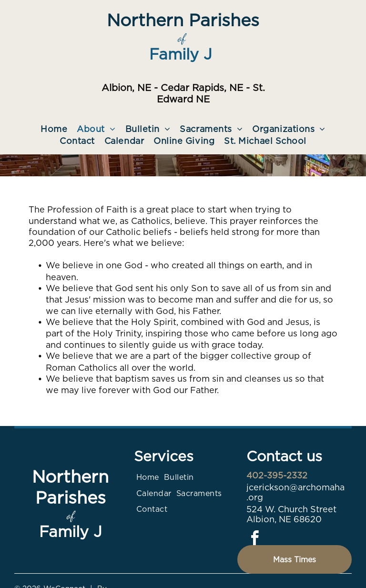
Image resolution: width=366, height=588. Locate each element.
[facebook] (255, 540)
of (182, 38)
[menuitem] (54, 129)
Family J (181, 54)
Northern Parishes (183, 20)
